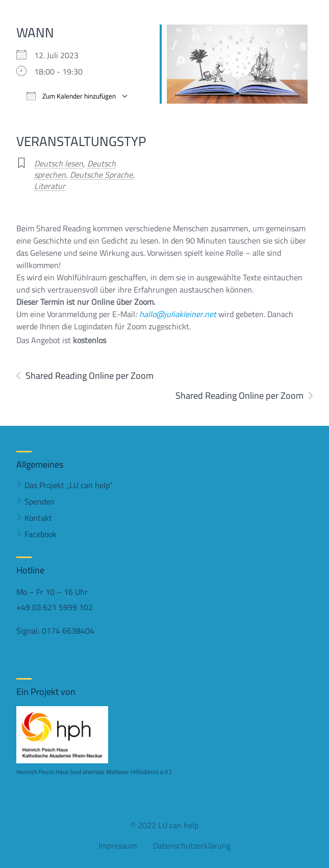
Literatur (50, 186)
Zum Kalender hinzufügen (71, 96)
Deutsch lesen (59, 163)
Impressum (118, 846)
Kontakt (38, 518)
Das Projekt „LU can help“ (69, 485)
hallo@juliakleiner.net (178, 314)
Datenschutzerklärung (192, 846)
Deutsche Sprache (101, 175)
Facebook (41, 534)
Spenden (40, 501)
